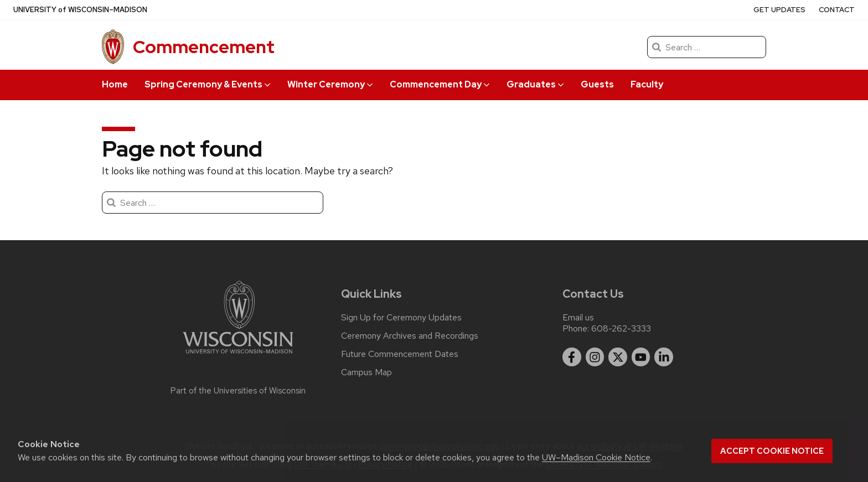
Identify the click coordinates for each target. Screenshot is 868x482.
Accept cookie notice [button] (772, 451)
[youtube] (641, 357)
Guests (597, 84)
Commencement (204, 47)
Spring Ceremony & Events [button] (208, 84)
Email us (578, 317)
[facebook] (572, 357)
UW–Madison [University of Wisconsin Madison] (80, 10)
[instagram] (595, 357)
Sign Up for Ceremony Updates (401, 318)
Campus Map (366, 372)
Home (115, 84)
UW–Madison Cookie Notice (596, 457)
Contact (837, 10)
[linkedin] (664, 357)
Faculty (647, 84)
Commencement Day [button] (440, 84)
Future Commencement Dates (400, 354)
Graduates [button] (535, 84)
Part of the (238, 391)
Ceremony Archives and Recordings (410, 336)
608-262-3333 (621, 328)
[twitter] (618, 357)
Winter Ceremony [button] (330, 84)
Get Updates (779, 10)
